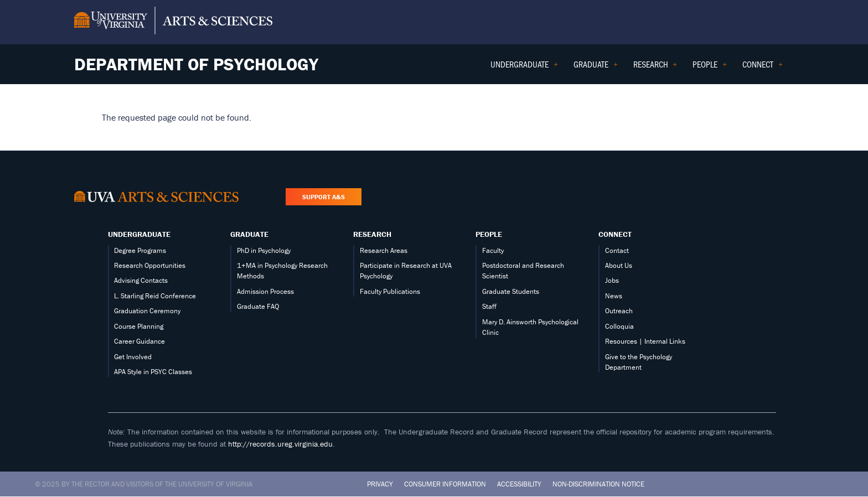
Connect (615, 234)
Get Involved (133, 357)
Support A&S (324, 197)
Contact (617, 250)
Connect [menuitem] (763, 68)
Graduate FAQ (258, 306)
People (489, 234)
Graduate (249, 234)
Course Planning (139, 326)
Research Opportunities (150, 265)
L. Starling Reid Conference (155, 296)
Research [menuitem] (655, 68)
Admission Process (265, 291)
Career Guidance (139, 341)
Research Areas (384, 250)
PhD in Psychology (264, 250)
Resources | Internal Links (645, 341)
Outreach (619, 311)
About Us (619, 265)
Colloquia (619, 326)
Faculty (493, 250)
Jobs (612, 280)
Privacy (380, 484)
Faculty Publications (390, 291)
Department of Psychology (196, 64)
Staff (489, 306)
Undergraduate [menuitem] (524, 68)
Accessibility (519, 484)
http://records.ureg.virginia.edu (280, 444)
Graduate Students (511, 291)
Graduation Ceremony (147, 311)
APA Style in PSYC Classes (153, 372)
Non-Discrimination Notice (598, 484)
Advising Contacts (141, 280)
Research (372, 234)
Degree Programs (140, 250)
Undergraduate (139, 234)
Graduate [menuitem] (596, 68)
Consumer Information (445, 484)
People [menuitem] (710, 68)
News (614, 296)
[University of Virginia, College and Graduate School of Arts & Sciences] (173, 22)
